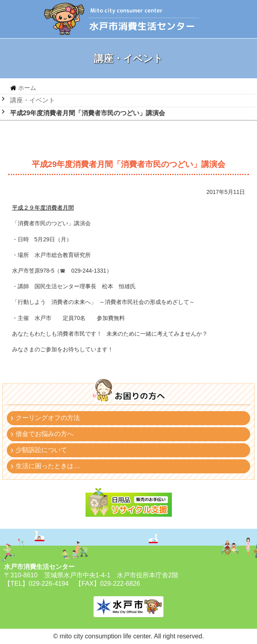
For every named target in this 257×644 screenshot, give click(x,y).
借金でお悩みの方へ (45, 434)
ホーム (27, 88)
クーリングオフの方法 (48, 418)
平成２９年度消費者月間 (43, 208)
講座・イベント (33, 100)
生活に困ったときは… (48, 466)
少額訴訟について (41, 450)
